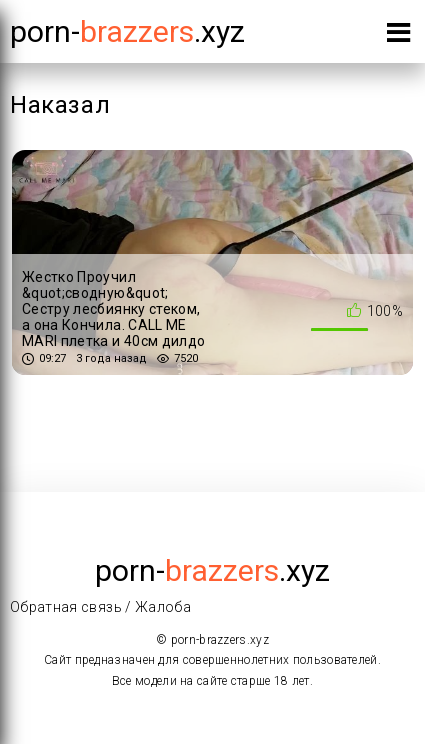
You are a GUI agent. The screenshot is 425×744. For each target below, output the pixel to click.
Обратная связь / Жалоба (100, 607)
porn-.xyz (127, 31)
